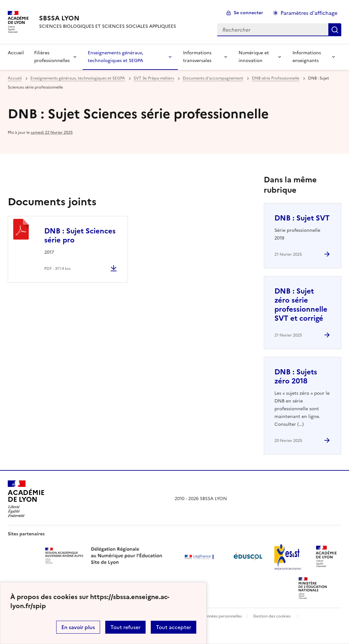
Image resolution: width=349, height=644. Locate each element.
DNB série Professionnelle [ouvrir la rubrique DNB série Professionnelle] (276, 78)
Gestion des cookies (272, 616)
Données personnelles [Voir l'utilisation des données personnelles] (221, 616)
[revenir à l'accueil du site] (108, 18)
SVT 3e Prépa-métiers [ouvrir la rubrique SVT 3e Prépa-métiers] (154, 78)
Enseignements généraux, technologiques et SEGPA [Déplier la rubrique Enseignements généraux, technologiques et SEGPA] (116, 57)
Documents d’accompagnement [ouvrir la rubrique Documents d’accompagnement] (213, 78)
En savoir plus (78, 627)
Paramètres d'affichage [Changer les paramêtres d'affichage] (309, 13)
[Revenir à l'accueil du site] (26, 499)
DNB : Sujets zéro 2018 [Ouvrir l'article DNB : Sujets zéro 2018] (296, 376)
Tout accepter (174, 627)
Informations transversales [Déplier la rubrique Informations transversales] (197, 57)
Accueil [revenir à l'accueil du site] (16, 53)
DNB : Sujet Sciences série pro (80, 236)
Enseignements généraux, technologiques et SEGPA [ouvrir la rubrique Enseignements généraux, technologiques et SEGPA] (78, 78)
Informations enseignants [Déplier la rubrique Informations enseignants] (307, 57)
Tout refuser (125, 627)
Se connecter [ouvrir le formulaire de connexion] (248, 13)
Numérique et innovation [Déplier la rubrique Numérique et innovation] (254, 57)
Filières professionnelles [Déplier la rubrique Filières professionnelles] (52, 57)
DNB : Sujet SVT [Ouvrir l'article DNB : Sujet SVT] (302, 218)
